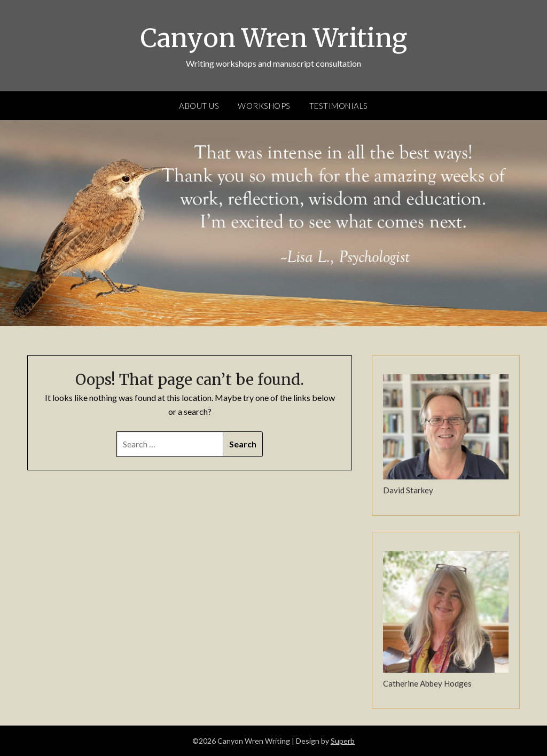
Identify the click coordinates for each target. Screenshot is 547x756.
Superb (343, 741)
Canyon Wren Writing (274, 38)
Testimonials (339, 106)
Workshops (264, 106)
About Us (199, 106)
